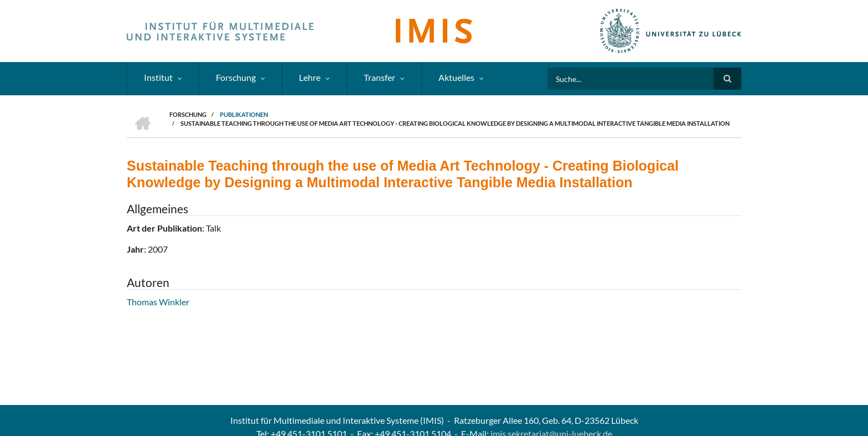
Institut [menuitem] (158, 77)
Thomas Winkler (158, 302)
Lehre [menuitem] (310, 77)
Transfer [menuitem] (379, 77)
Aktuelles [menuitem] (456, 77)
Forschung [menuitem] (236, 77)
